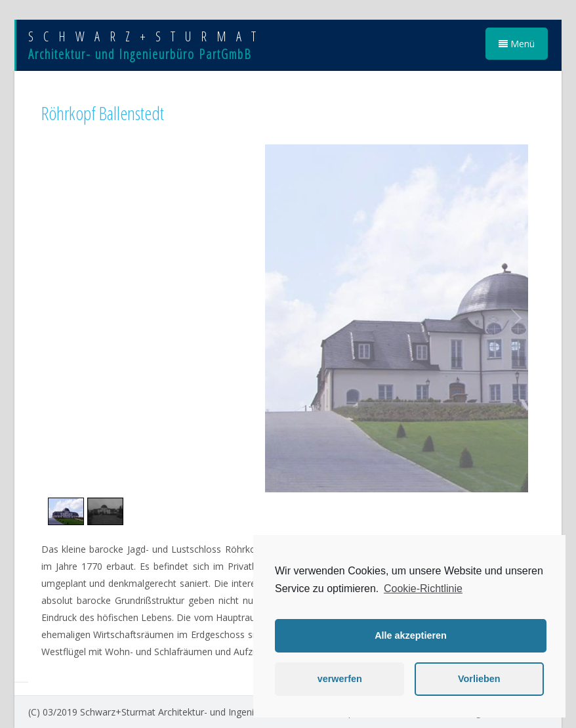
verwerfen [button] (340, 679)
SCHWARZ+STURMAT (147, 36)
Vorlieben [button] (479, 679)
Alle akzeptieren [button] (411, 635)
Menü (517, 44)
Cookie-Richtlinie (423, 589)
